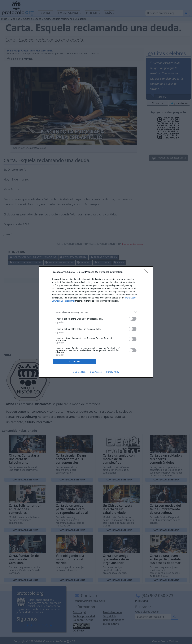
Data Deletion (79, 372)
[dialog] (96, 322)
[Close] (147, 272)
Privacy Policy (113, 372)
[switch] (133, 319)
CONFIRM (75, 362)
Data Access (96, 372)
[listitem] (96, 312)
